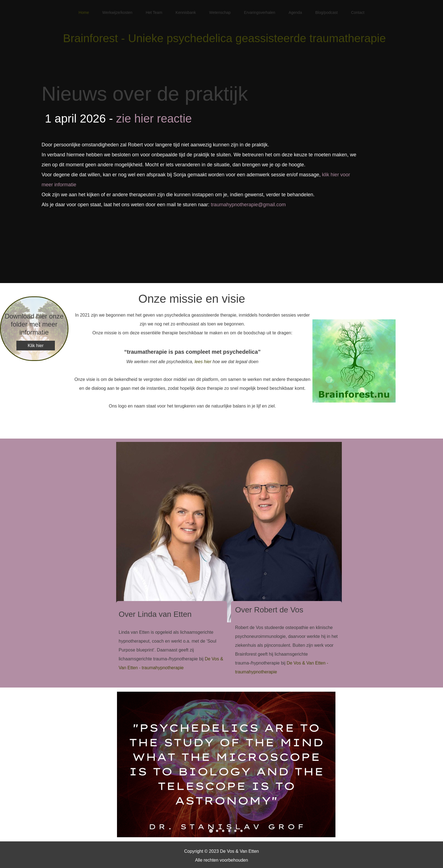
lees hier (203, 362)
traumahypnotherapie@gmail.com (248, 205)
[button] (211, 831)
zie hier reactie (154, 119)
